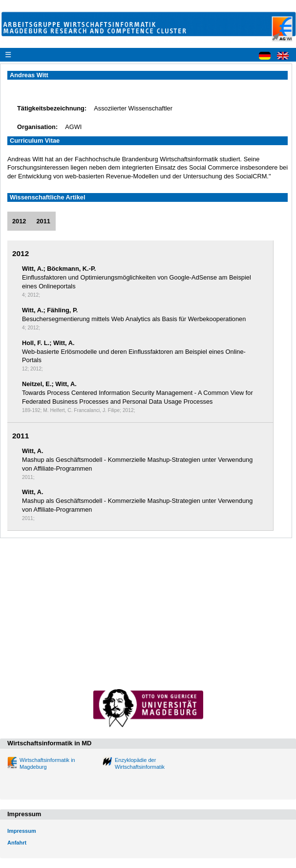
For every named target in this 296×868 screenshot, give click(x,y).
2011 (43, 221)
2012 (19, 221)
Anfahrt (17, 843)
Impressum (22, 831)
